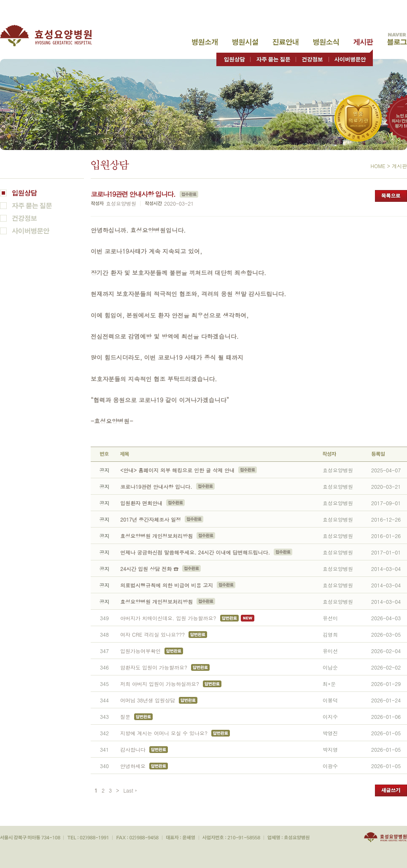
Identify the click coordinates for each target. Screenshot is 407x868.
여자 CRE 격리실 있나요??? (152, 634)
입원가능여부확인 (140, 651)
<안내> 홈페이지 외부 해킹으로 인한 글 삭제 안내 (177, 470)
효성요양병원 (51, 36)
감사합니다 (133, 749)
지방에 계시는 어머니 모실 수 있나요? (164, 733)
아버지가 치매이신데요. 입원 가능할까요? (168, 618)
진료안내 (286, 42)
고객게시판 (363, 42)
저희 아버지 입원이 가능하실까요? (160, 684)
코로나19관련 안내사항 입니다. (157, 486)
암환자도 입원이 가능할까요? (154, 667)
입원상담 (233, 58)
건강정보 (312, 58)
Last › (130, 790)
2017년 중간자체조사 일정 (151, 519)
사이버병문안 (351, 58)
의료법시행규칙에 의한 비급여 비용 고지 (167, 585)
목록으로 (391, 196)
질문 (125, 717)
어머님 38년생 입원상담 (148, 700)
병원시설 (245, 42)
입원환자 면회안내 (141, 503)
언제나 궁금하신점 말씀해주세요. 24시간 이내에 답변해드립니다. (195, 552)
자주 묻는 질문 (273, 58)
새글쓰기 (391, 790)
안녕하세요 (133, 766)
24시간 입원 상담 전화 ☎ (149, 569)
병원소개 (205, 42)
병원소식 (326, 42)
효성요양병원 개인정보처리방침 (156, 536)
